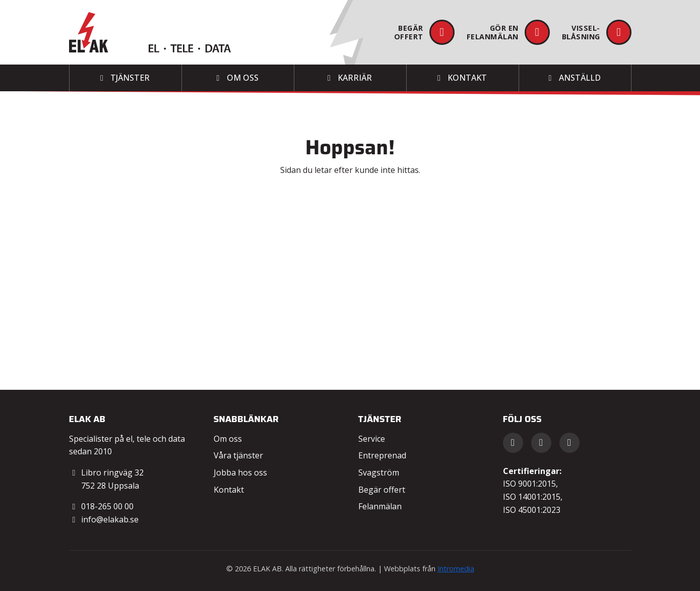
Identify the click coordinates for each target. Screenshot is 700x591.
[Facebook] (513, 443)
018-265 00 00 (107, 506)
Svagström (379, 472)
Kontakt (229, 490)
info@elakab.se (110, 519)
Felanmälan (380, 506)
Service (372, 439)
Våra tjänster (238, 455)
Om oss (228, 439)
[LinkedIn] (541, 443)
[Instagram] (569, 443)
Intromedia (456, 569)
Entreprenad (382, 455)
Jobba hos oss (240, 472)
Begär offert (382, 490)
